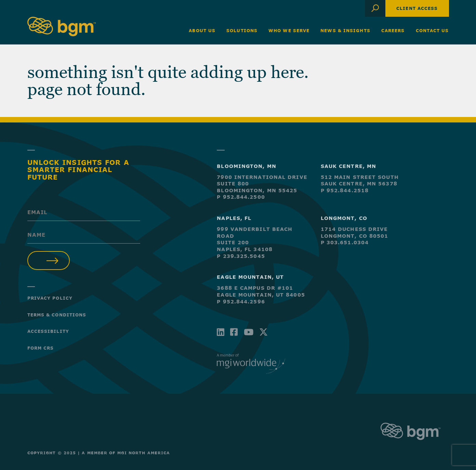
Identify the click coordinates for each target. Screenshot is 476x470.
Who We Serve (289, 30)
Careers (393, 30)
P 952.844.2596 (241, 302)
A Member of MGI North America (126, 453)
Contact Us (432, 30)
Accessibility (48, 331)
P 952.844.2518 (345, 190)
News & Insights (345, 30)
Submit (49, 260)
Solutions (242, 30)
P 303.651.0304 (345, 242)
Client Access (417, 8)
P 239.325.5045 (241, 256)
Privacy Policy (50, 298)
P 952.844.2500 (241, 197)
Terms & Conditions (57, 315)
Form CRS (41, 348)
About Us (202, 30)
